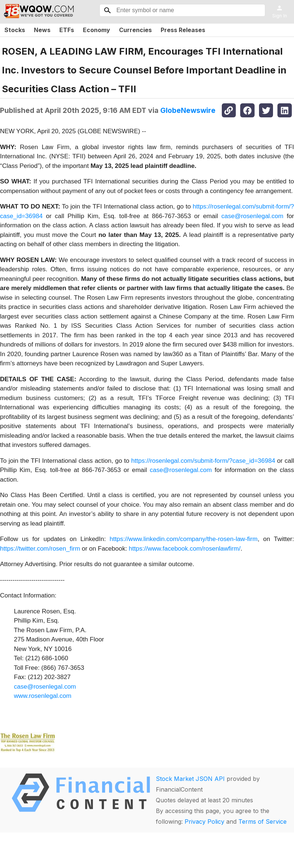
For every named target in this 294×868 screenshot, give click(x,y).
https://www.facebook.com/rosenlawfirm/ (185, 549)
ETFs (67, 30)
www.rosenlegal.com (43, 696)
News (42, 30)
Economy (97, 30)
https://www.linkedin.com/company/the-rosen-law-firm (184, 539)
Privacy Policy (204, 821)
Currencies (135, 30)
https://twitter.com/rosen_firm (40, 549)
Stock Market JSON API (190, 779)
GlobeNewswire (188, 110)
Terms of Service (262, 821)
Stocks (15, 30)
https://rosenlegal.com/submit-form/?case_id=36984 (203, 461)
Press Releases (183, 30)
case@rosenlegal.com (252, 216)
